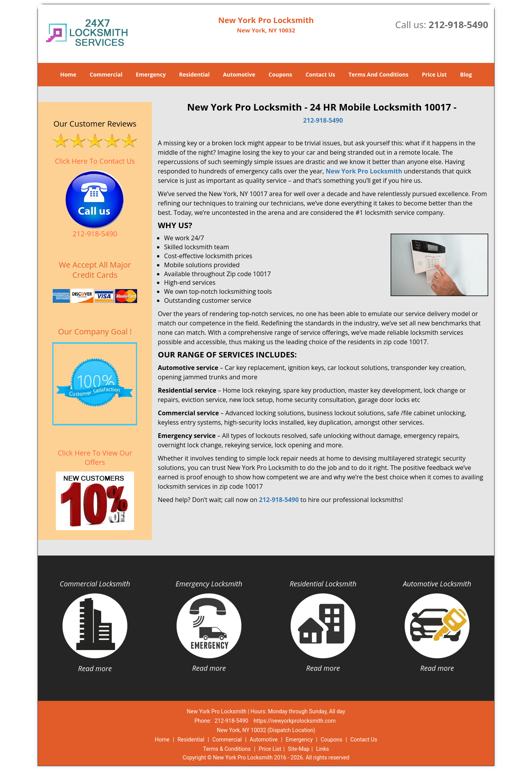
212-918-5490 (458, 24)
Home (68, 74)
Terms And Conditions (378, 74)
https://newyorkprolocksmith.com (295, 721)
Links (322, 749)
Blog (466, 74)
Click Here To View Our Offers (95, 457)
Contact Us (320, 74)
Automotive (239, 74)
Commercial (106, 74)
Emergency (151, 74)
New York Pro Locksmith (364, 171)
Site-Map (299, 749)
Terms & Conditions (227, 749)
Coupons (280, 74)
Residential (195, 74)
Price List (434, 74)
